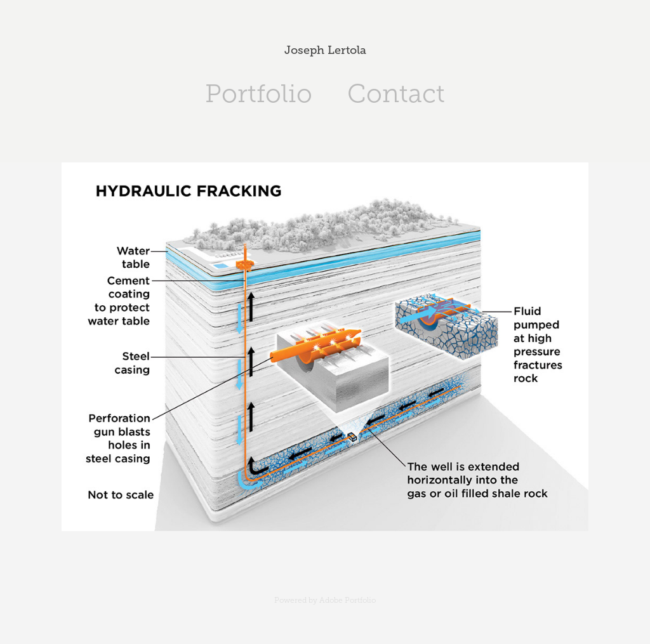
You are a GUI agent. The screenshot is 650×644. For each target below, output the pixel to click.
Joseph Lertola (325, 50)
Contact (396, 94)
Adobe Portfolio (348, 600)
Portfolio (259, 94)
